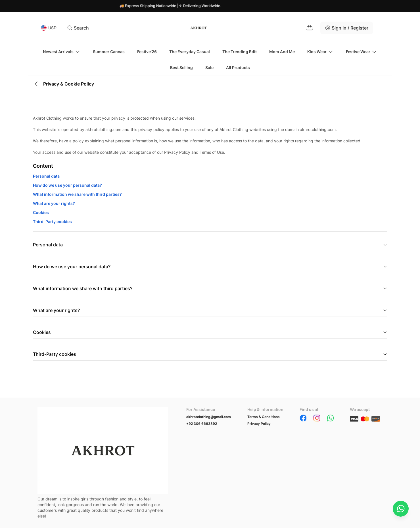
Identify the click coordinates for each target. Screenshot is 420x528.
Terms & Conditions (264, 417)
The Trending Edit (240, 52)
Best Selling (181, 67)
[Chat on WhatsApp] (401, 509)
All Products (238, 67)
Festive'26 (147, 52)
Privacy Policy (259, 424)
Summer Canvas (109, 52)
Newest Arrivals (62, 52)
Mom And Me (282, 52)
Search (78, 28)
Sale (209, 67)
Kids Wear (320, 52)
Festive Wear (362, 52)
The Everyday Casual (190, 52)
